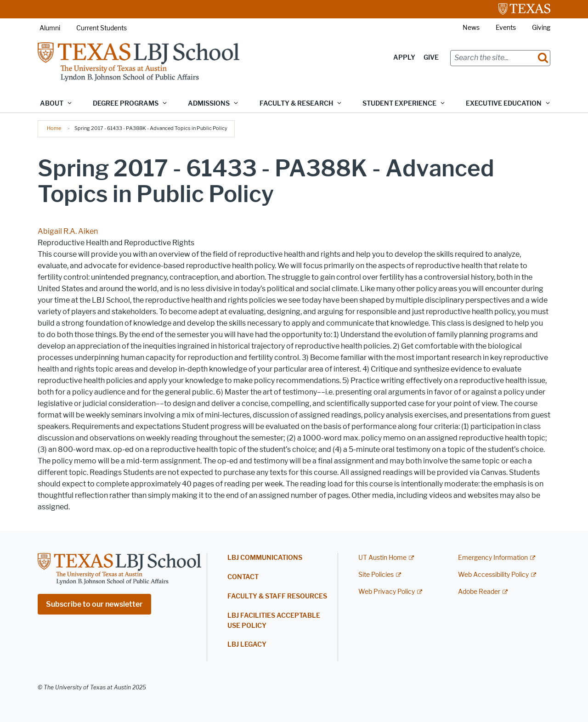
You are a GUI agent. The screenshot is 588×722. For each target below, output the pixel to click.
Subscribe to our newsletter (94, 604)
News (471, 28)
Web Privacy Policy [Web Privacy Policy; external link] (387, 592)
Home (54, 128)
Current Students (102, 28)
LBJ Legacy (247, 645)
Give (431, 58)
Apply (404, 58)
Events (506, 28)
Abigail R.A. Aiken (68, 231)
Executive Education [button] (504, 104)
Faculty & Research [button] (296, 104)
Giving (541, 28)
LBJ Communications (265, 558)
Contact (243, 577)
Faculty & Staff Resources (277, 596)
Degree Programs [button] (126, 104)
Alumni (50, 28)
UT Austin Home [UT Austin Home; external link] (382, 558)
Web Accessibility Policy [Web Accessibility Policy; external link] (493, 575)
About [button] (52, 104)
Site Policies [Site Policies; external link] (376, 575)
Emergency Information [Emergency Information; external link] (493, 558)
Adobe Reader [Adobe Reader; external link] (479, 592)
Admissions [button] (209, 104)
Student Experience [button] (399, 104)
